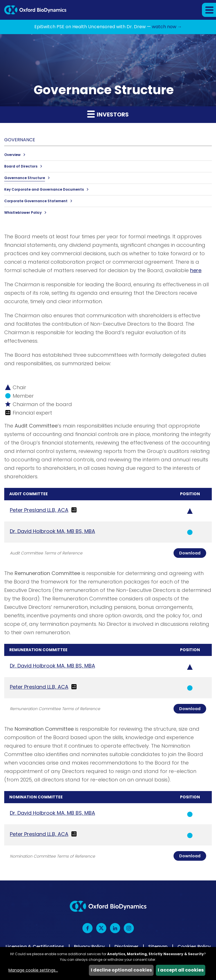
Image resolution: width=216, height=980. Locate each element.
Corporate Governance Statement (36, 201)
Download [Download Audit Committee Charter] (190, 553)
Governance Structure (25, 178)
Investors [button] (108, 114)
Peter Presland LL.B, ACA (39, 510)
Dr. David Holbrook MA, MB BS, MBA (52, 531)
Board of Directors (21, 166)
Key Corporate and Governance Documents (44, 189)
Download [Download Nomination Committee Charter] (190, 856)
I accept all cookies (181, 970)
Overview (12, 155)
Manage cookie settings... (33, 970)
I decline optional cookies (121, 970)
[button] (209, 10)
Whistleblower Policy (23, 212)
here (196, 270)
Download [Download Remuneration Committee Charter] (190, 709)
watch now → (167, 27)
